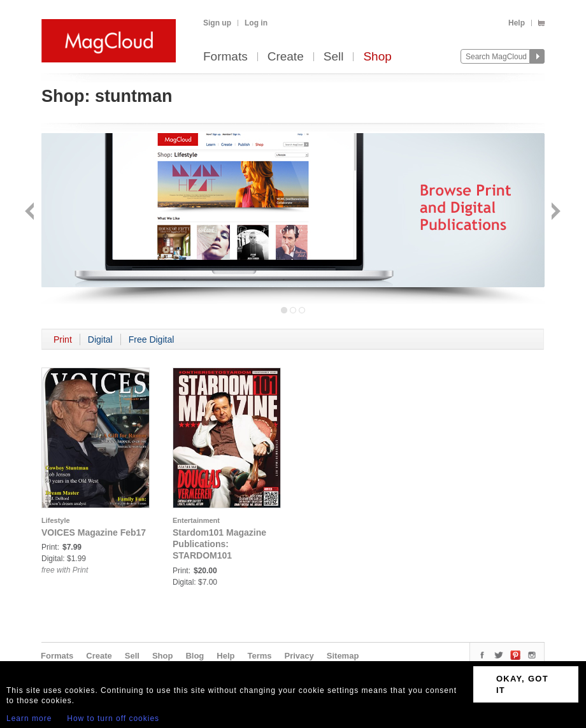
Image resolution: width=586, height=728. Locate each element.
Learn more (29, 718)
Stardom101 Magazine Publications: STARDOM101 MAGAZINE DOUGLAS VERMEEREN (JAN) (220, 555)
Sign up (217, 23)
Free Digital (152, 339)
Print (63, 339)
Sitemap (343, 656)
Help (517, 23)
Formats (225, 57)
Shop (377, 57)
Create (286, 57)
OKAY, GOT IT (522, 684)
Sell (334, 57)
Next (554, 212)
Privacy (299, 656)
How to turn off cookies (113, 718)
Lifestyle (56, 520)
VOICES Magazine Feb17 (94, 532)
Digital (100, 339)
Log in (256, 23)
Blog (195, 656)
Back (31, 212)
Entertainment (196, 520)
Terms (259, 656)
